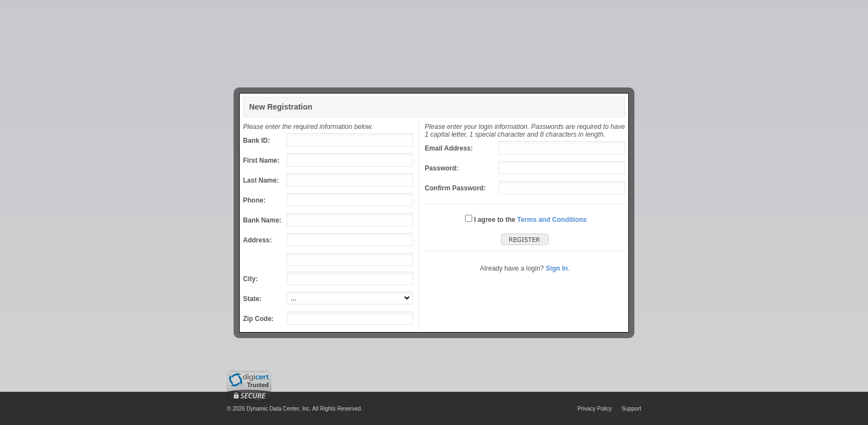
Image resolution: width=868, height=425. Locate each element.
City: (250, 279)
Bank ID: (257, 141)
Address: (257, 240)
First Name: (261, 160)
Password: (441, 168)
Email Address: (449, 148)
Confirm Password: (455, 188)
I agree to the (495, 220)
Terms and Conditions (552, 220)
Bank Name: (262, 220)
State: (252, 299)
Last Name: (261, 180)
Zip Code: (258, 319)
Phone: (254, 200)
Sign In (557, 268)
